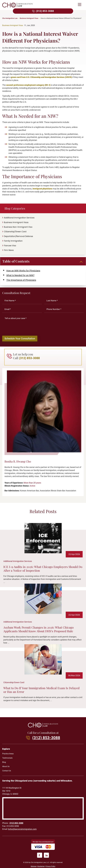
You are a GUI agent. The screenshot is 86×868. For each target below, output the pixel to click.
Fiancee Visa (10, 246)
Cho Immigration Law (10, 18)
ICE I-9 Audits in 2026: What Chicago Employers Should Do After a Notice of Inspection (43, 570)
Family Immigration (13, 241)
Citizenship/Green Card (15, 232)
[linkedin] (46, 857)
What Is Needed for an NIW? (20, 275)
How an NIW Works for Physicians (23, 271)
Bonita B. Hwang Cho (18, 463)
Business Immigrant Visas (29, 18)
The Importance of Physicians (21, 280)
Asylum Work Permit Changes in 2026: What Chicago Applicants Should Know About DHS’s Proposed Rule (38, 631)
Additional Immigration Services (19, 218)
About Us (6, 768)
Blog (4, 764)
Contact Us (7, 772)
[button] (80, 5)
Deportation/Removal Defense (18, 236)
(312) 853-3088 (45, 11)
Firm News (9, 250)
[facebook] (40, 857)
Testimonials (7, 760)
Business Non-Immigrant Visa (18, 227)
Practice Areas (8, 755)
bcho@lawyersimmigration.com (22, 831)
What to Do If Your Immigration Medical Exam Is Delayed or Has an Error (41, 691)
